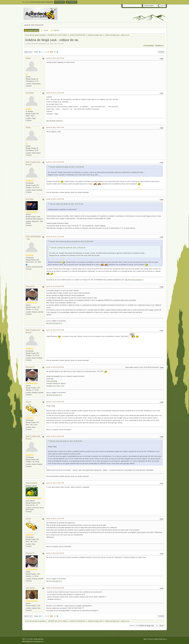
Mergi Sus (28, 616)
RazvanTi (30, 286)
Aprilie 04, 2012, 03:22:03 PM (55, 162)
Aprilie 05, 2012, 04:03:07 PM (55, 286)
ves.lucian (30, 588)
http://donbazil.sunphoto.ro (55, 121)
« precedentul (148, 46)
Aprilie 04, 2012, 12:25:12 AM (55, 127)
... (44, 52)
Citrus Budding (52, 381)
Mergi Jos (28, 52)
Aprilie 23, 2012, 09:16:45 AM (55, 553)
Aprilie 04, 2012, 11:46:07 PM (55, 199)
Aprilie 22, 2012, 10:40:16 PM (55, 436)
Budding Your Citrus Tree (55, 386)
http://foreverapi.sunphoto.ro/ (134, 280)
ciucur (28, 402)
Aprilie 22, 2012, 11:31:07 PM (55, 519)
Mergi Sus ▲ (163, 639)
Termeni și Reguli (153, 639)
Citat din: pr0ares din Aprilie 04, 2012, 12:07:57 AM (66, 204)
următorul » (160, 46)
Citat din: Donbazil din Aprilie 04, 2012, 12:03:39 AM (67, 167)
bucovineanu (31, 483)
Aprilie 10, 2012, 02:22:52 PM (55, 367)
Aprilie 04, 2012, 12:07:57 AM (55, 58)
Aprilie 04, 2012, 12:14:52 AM (55, 93)
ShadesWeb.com (38, 641)
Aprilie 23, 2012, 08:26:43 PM (55, 588)
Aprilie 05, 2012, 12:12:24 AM (55, 237)
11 (46, 52)
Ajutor (145, 639)
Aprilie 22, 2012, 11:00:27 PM (55, 483)
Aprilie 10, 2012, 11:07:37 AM (55, 330)
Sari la (132, 626)
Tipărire (161, 52)
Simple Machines (38, 639)
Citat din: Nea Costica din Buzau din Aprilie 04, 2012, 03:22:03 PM (71, 242)
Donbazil (30, 93)
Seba (28, 58)
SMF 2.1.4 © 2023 (27, 639)
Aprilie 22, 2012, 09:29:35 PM (55, 402)
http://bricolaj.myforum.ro (54, 323)
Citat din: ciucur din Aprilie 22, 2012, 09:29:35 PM (66, 441)
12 (48, 52)
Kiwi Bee (30, 199)
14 (55, 52)
